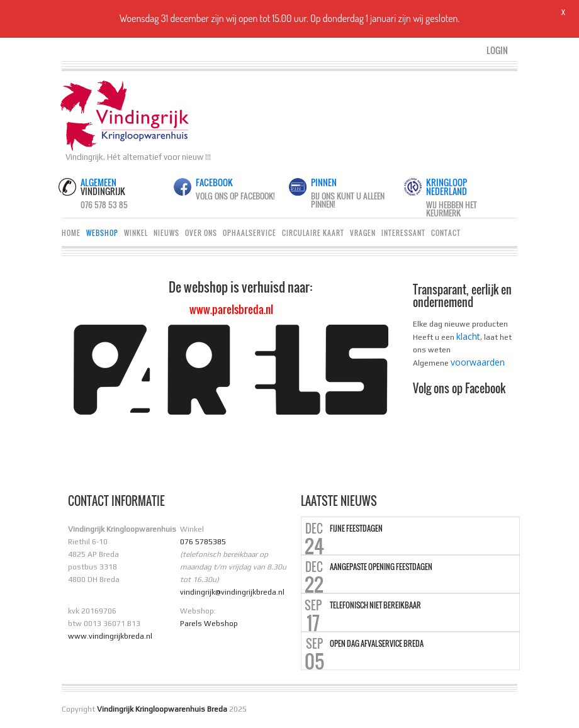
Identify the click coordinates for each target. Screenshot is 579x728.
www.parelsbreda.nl (231, 309)
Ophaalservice (250, 233)
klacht (468, 336)
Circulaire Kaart (313, 233)
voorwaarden (478, 362)
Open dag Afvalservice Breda (377, 644)
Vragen (363, 233)
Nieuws (166, 233)
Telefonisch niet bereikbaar (375, 605)
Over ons (201, 233)
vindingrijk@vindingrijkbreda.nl (232, 592)
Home (71, 233)
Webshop (102, 233)
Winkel (136, 233)
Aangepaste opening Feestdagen (381, 567)
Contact (446, 233)
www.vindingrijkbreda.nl (110, 636)
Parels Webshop (209, 624)
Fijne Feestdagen (356, 529)
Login (497, 50)
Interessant (403, 233)
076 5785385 (203, 542)
